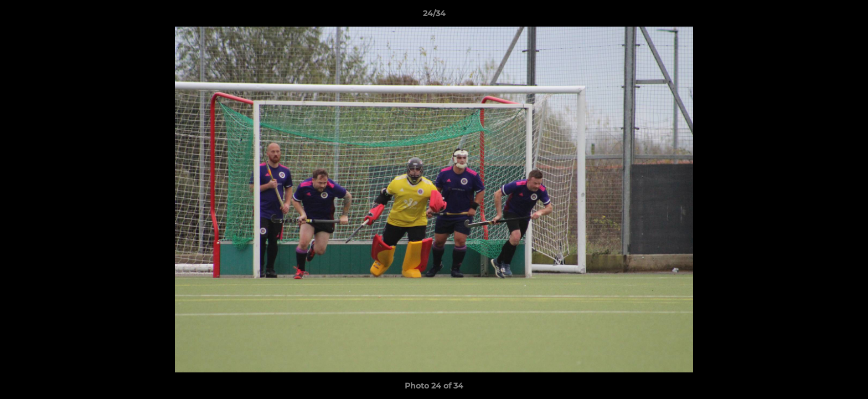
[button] (848, 16)
